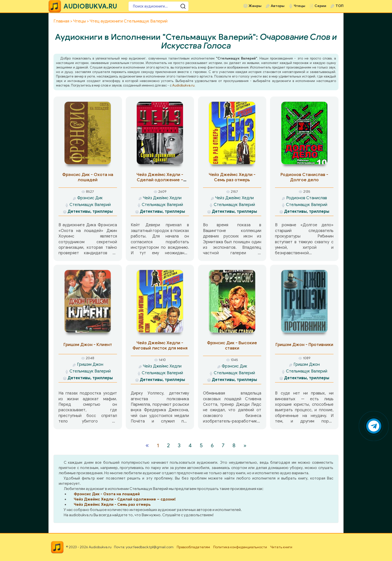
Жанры (255, 6)
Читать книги (281, 547)
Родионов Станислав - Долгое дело (304, 177)
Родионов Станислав (307, 198)
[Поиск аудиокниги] (158, 6)
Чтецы (299, 6)
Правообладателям (193, 547)
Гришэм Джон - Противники (304, 345)
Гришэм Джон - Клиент (88, 345)
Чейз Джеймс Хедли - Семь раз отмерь (232, 177)
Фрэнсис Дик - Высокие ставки (232, 345)
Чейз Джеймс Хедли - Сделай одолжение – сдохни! (160, 180)
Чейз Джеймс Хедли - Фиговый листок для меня (160, 345)
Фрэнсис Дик (90, 198)
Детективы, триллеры (90, 211)
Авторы (278, 6)
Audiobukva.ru (183, 85)
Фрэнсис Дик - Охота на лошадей (88, 177)
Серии (320, 6)
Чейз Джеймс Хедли (162, 198)
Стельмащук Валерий (90, 205)
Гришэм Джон (90, 364)
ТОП (339, 6)
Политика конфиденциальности (240, 547)
